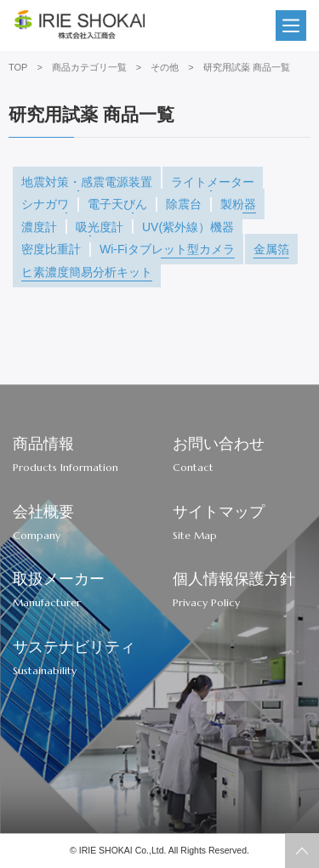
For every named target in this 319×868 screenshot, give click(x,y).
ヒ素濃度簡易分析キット (87, 272)
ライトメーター (213, 182)
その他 (165, 67)
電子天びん (117, 204)
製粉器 (238, 204)
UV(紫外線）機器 (188, 227)
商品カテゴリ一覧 (89, 67)
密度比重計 (51, 249)
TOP (18, 67)
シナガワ (45, 204)
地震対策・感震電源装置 (87, 182)
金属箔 (271, 249)
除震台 (184, 204)
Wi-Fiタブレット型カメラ (167, 249)
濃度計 (39, 227)
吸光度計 (100, 227)
